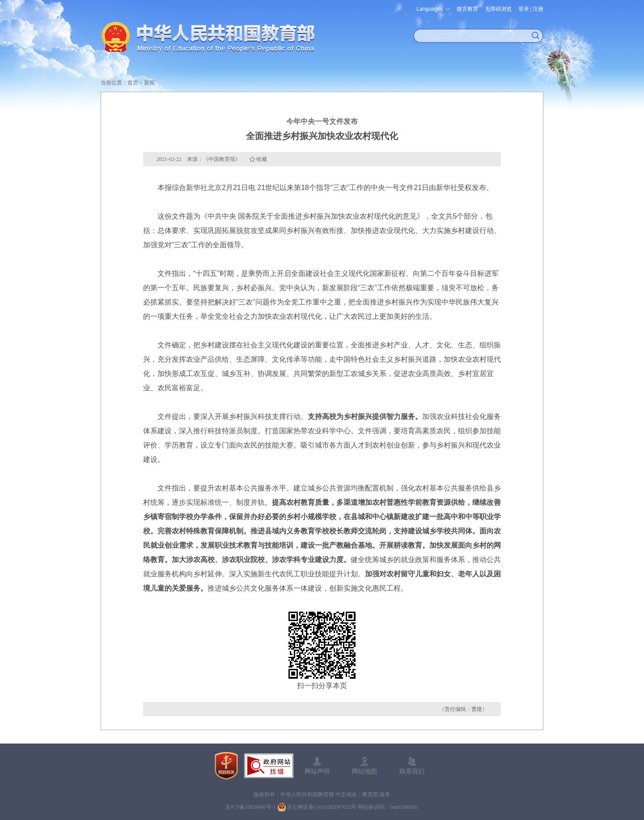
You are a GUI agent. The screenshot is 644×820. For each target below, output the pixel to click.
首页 (133, 83)
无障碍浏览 (498, 9)
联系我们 (412, 771)
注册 (538, 9)
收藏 (262, 159)
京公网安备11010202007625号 (322, 807)
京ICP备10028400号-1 (251, 807)
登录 (524, 9)
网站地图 (364, 771)
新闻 (149, 83)
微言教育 (467, 9)
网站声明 (317, 771)
